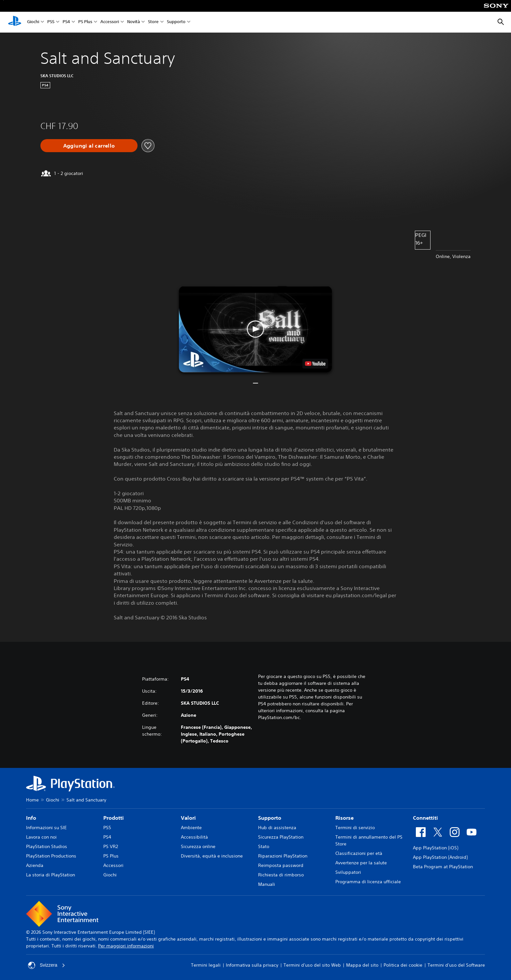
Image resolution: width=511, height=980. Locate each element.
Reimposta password (281, 865)
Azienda (35, 865)
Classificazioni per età (359, 853)
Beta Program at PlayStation (443, 867)
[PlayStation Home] (15, 22)
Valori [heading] (188, 818)
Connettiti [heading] (425, 818)
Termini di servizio (355, 828)
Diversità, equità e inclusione (212, 856)
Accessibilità (194, 837)
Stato (264, 846)
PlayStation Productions (51, 856)
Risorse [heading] (344, 818)
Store (153, 22)
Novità (133, 22)
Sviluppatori (348, 872)
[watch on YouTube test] (315, 364)
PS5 (51, 22)
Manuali (267, 884)
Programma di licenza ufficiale (368, 882)
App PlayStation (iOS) (436, 848)
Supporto (176, 22)
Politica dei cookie (403, 965)
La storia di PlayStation (51, 875)
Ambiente (191, 828)
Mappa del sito (362, 965)
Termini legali (206, 965)
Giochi (33, 22)
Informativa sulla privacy (252, 965)
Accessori (110, 22)
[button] (255, 329)
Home (32, 800)
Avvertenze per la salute (361, 863)
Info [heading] (31, 818)
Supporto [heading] (270, 818)
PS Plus (85, 22)
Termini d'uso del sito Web (312, 965)
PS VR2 (111, 846)
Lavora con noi (41, 837)
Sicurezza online (198, 846)
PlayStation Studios (47, 846)
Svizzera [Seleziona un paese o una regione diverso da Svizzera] (47, 965)
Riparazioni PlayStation (283, 856)
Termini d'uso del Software (456, 965)
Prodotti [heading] (114, 818)
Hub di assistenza (277, 828)
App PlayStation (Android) (440, 857)
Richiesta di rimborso (281, 875)
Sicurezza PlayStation (281, 837)
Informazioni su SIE (46, 828)
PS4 (66, 22)
